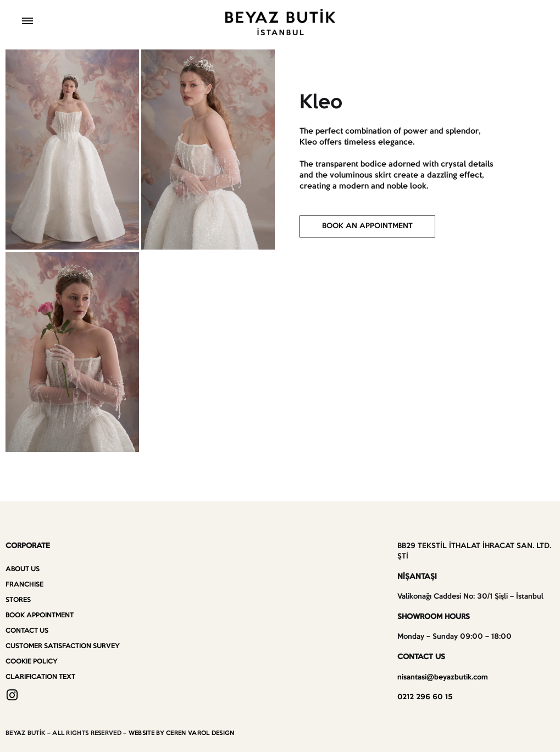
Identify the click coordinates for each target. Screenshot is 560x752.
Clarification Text (40, 677)
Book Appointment (40, 615)
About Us (23, 569)
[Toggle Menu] (27, 22)
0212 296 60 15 (425, 697)
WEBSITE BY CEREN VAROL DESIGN (182, 733)
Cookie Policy (32, 662)
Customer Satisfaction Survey (63, 646)
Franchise (24, 585)
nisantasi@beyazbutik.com (443, 678)
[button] (367, 226)
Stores (18, 600)
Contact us (27, 631)
